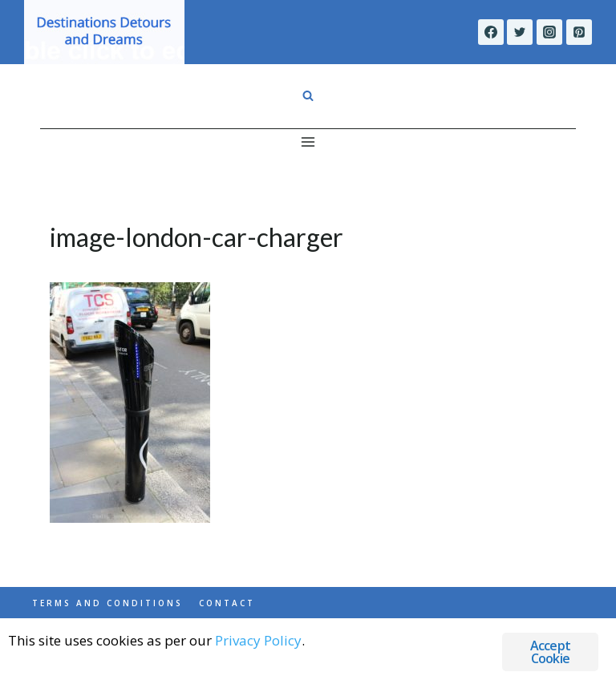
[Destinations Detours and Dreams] (104, 32)
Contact (227, 603)
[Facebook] (491, 32)
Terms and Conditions (107, 603)
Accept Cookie (550, 652)
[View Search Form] (308, 96)
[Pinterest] (579, 32)
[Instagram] (549, 32)
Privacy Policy (258, 640)
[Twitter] (520, 32)
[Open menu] (308, 142)
